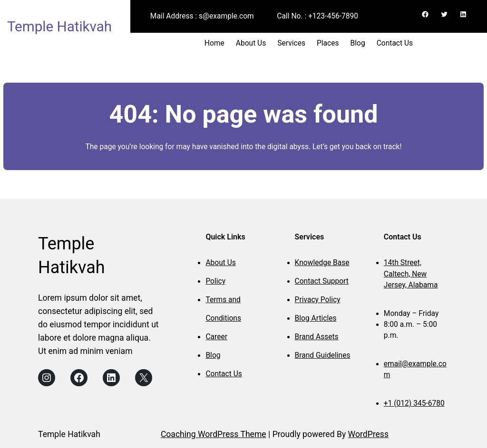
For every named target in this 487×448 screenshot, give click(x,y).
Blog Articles (316, 318)
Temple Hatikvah (59, 27)
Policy (215, 281)
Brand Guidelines (323, 355)
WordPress (368, 434)
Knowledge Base (322, 263)
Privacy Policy (318, 300)
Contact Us (224, 374)
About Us (220, 263)
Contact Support (322, 281)
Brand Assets (317, 337)
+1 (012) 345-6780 (414, 403)
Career (216, 337)
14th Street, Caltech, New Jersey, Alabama (411, 274)
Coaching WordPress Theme (214, 434)
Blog (213, 355)
